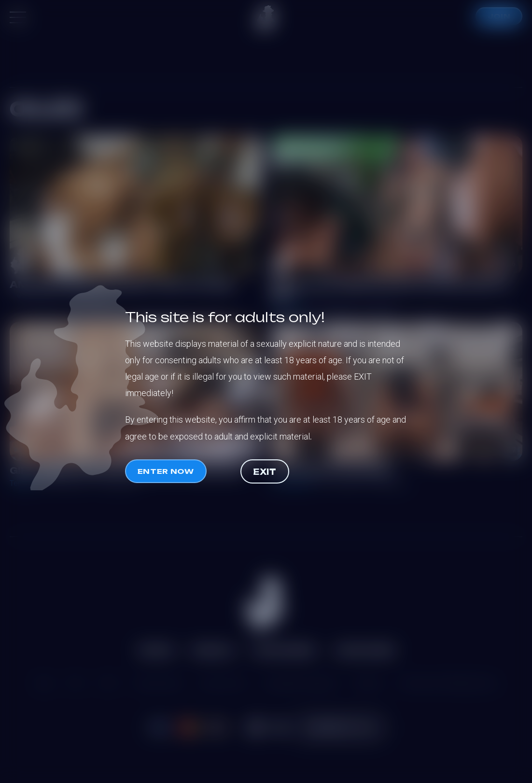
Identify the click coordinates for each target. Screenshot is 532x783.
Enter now (166, 471)
